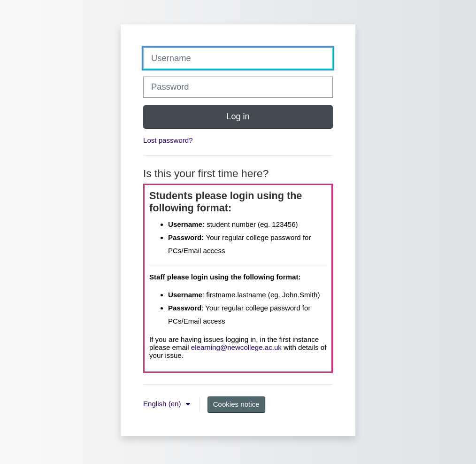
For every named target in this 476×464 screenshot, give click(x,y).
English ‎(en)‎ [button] (163, 404)
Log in (238, 116)
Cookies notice (236, 404)
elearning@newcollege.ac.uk (236, 347)
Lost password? (168, 140)
